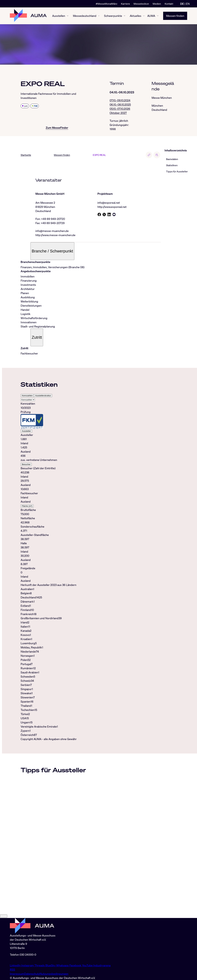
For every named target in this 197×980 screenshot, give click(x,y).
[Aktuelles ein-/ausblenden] (144, 16)
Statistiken (172, 165)
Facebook (76, 965)
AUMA (151, 16)
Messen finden (175, 16)
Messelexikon (141, 4)
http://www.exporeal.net (112, 207)
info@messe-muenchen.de (52, 231)
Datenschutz (32, 974)
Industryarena (102, 965)
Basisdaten (172, 159)
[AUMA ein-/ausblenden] (158, 16)
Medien (157, 4)
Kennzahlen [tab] (27, 396)
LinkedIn (16, 965)
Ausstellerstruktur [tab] (43, 396)
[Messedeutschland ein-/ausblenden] (99, 16)
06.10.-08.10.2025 (120, 104)
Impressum (17, 974)
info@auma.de (19, 959)
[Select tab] (28, 400)
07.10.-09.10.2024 (120, 100)
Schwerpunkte (113, 16)
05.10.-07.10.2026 (120, 109)
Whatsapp (63, 965)
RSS (12, 970)
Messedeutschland (85, 16)
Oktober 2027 (118, 113)
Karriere (125, 4)
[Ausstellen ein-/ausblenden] (68, 16)
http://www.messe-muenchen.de (55, 235)
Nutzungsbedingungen (54, 974)
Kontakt (169, 4)
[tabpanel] (91, 492)
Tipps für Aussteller (177, 172)
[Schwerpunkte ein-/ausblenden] (125, 16)
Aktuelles (136, 16)
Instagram (28, 965)
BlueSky (51, 965)
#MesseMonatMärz (107, 4)
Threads (40, 965)
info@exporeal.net (109, 203)
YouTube (88, 965)
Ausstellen (59, 16)
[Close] (4, 916)
